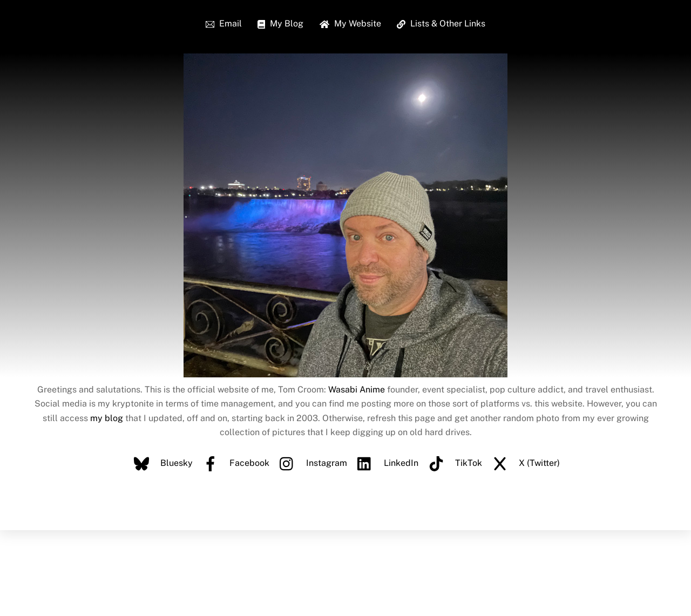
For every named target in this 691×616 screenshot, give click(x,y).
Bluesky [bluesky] (161, 463)
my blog (107, 418)
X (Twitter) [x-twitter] (523, 463)
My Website (350, 23)
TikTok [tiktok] (453, 463)
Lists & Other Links (441, 23)
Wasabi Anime (357, 390)
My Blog (280, 23)
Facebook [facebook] (233, 463)
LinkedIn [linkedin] (385, 463)
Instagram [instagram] (311, 463)
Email (224, 23)
